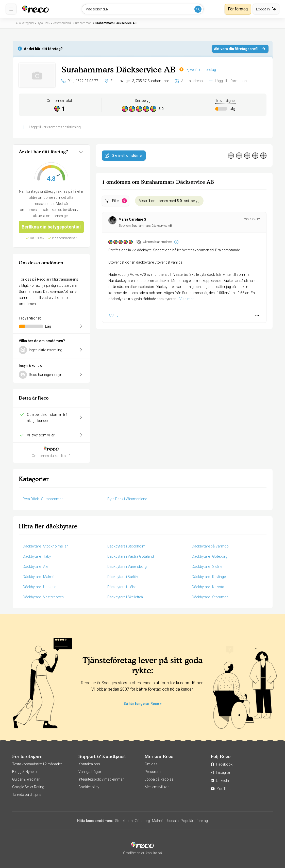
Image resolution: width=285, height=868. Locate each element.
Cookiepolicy (89, 787)
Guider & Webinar (26, 779)
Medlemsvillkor (157, 787)
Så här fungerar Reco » (143, 704)
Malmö (158, 821)
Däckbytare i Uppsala (40, 587)
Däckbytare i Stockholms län (46, 546)
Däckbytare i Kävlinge (209, 577)
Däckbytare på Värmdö (210, 546)
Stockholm (124, 821)
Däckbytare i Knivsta (208, 587)
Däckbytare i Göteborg (210, 556)
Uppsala (172, 821)
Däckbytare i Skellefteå (125, 597)
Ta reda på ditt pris (27, 795)
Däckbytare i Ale (35, 567)
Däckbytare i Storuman (210, 597)
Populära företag (194, 821)
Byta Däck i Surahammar (43, 499)
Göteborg (142, 821)
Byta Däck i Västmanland (127, 499)
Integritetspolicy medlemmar (101, 779)
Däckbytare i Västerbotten (43, 597)
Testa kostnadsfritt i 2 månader (37, 764)
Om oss (151, 764)
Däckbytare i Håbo (122, 587)
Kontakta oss (89, 764)
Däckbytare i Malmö (39, 577)
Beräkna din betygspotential (51, 227)
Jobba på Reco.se (159, 779)
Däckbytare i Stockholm (126, 546)
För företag (238, 9)
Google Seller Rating (28, 787)
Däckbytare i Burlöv (123, 577)
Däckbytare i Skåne (207, 567)
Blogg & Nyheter (25, 772)
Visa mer (187, 299)
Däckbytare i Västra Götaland (131, 556)
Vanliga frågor (90, 772)
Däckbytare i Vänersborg (127, 567)
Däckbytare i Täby (37, 556)
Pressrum (153, 772)
